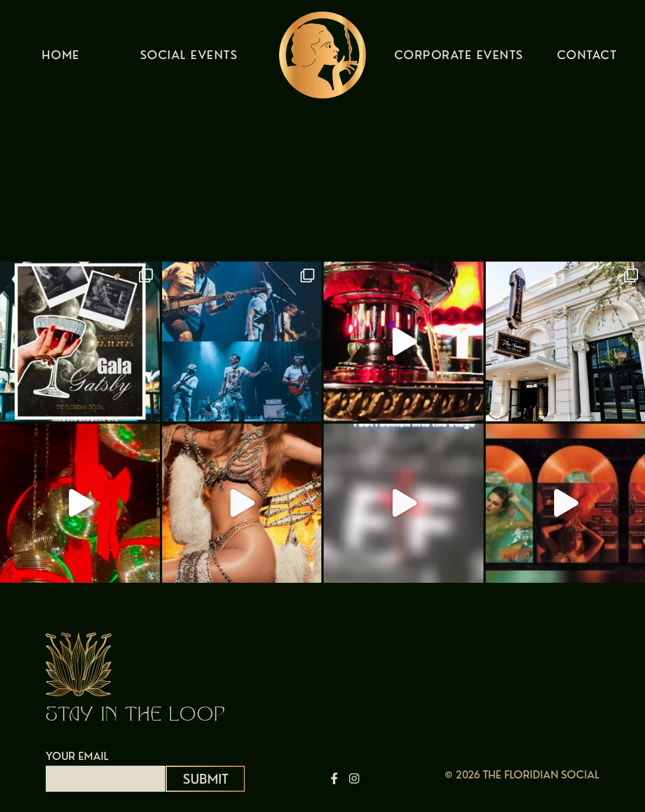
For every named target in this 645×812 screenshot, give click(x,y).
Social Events (189, 58)
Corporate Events (459, 58)
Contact (587, 58)
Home (61, 58)
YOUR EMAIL (105, 767)
